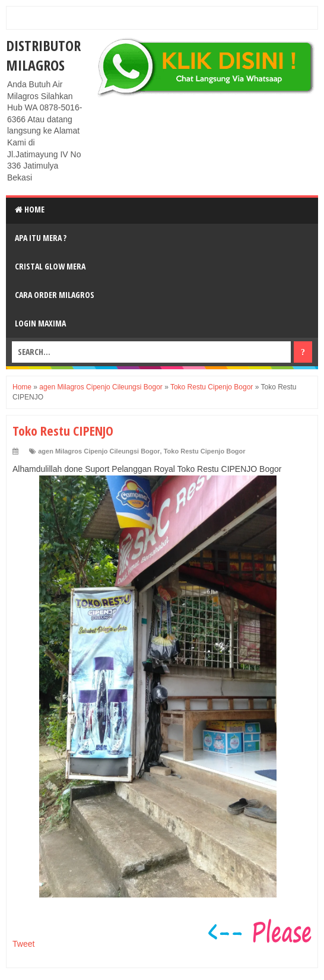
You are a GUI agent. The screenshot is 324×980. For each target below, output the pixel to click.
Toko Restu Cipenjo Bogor (205, 451)
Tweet (23, 944)
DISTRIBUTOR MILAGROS (43, 55)
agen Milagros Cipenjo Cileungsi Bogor (99, 451)
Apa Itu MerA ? (41, 238)
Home (30, 209)
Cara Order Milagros (55, 295)
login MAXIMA (40, 323)
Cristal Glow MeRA (50, 266)
